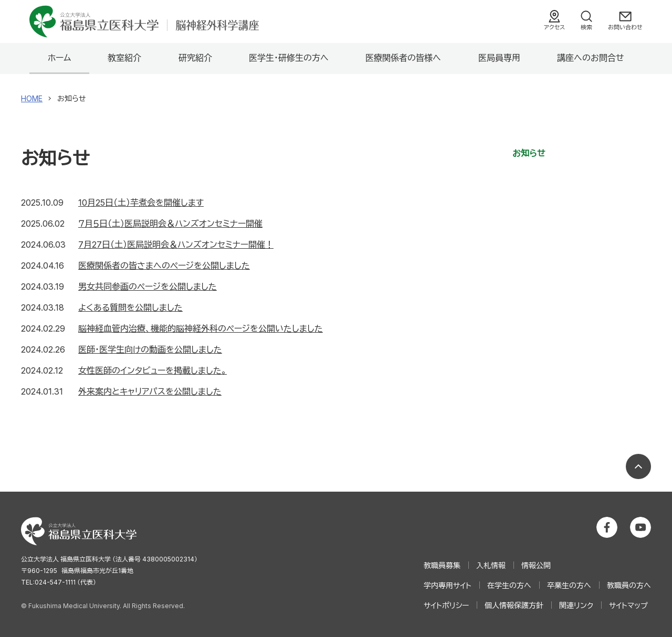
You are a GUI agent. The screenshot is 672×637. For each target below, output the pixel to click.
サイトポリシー (446, 605)
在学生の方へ (509, 585)
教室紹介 (124, 58)
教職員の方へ (629, 585)
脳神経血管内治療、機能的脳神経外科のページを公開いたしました (201, 328)
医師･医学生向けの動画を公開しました (150, 349)
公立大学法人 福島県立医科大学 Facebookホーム (607, 527)
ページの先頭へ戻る (638, 466)
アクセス (554, 27)
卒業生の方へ (569, 585)
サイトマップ (628, 605)
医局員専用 (499, 58)
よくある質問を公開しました (130, 307)
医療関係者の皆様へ (403, 58)
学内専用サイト (448, 585)
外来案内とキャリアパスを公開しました (150, 391)
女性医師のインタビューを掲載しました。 (153, 370)
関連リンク (576, 605)
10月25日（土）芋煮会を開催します (141, 203)
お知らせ (529, 153)
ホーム (59, 58)
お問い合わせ (625, 27)
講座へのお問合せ (591, 58)
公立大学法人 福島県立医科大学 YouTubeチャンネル (640, 527)
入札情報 (491, 565)
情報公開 (536, 565)
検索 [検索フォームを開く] (586, 27)
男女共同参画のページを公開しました (148, 286)
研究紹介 (195, 58)
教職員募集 (442, 565)
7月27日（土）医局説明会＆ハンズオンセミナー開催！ (176, 245)
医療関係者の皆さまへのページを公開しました (164, 266)
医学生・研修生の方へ (289, 58)
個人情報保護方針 (514, 605)
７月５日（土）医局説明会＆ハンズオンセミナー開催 (170, 224)
